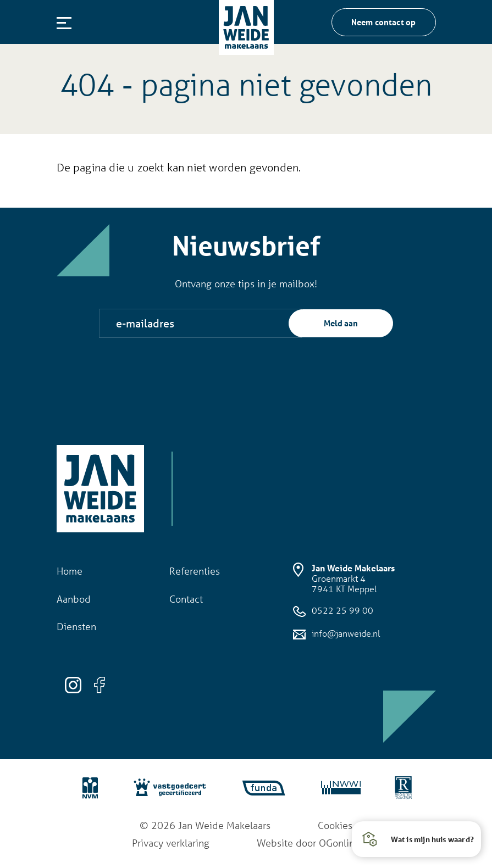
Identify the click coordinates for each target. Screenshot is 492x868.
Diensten (76, 626)
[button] (416, 839)
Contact (186, 599)
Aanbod (74, 599)
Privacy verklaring (171, 843)
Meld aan (341, 323)
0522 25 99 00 (333, 611)
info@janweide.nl (336, 634)
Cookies (335, 825)
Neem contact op (384, 22)
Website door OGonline (308, 843)
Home (70, 571)
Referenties (195, 571)
